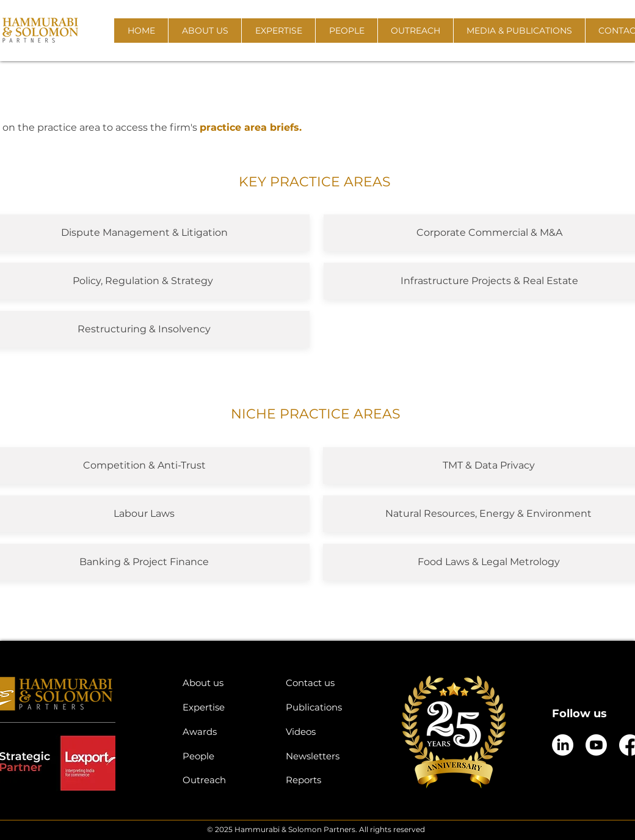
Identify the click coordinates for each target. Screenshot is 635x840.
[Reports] (328, 780)
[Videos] (328, 732)
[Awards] (225, 732)
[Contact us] (328, 683)
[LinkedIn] (563, 745)
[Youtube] (596, 745)
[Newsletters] (328, 756)
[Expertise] (225, 707)
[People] (225, 756)
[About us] (225, 683)
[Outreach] (225, 780)
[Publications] (328, 707)
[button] (205, 31)
